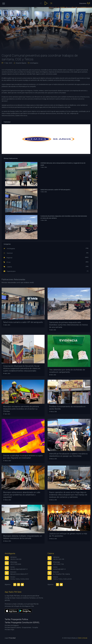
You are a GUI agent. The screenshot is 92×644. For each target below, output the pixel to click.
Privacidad (12, 638)
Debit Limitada (83, 638)
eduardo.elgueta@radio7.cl (19, 569)
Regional (8, 258)
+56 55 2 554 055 (16, 559)
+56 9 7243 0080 (16, 564)
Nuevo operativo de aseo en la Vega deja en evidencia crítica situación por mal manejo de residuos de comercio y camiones (68, 495)
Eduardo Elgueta (21, 63)
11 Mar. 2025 (8, 63)
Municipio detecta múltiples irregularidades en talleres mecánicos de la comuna (23, 537)
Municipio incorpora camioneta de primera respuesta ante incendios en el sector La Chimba (21, 409)
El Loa (7, 262)
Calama (8, 267)
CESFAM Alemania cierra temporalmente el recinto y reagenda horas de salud (63, 164)
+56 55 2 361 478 (59, 559)
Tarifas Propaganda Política (16, 619)
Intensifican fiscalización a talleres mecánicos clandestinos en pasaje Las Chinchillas (68, 455)
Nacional (8, 253)
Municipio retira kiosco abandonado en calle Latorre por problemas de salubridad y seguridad (22, 495)
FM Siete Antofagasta (12, 625)
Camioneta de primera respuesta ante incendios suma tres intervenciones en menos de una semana (64, 217)
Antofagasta (34, 63)
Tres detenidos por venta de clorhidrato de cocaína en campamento (67, 371)
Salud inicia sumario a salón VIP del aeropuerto (55, 190)
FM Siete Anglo (9, 630)
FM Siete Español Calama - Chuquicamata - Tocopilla (21, 627)
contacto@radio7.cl (59, 569)
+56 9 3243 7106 (58, 564)
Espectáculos (10, 271)
